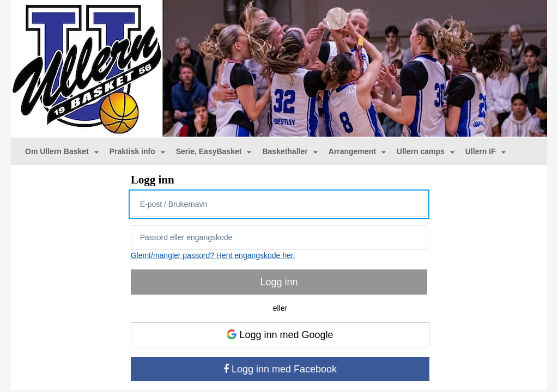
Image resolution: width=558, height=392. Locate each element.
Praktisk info (137, 151)
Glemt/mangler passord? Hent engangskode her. (213, 255)
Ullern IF (486, 151)
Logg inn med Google (280, 335)
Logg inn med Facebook (280, 369)
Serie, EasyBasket (214, 151)
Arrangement (357, 151)
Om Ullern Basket (62, 151)
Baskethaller (290, 151)
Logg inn (279, 282)
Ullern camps (426, 151)
